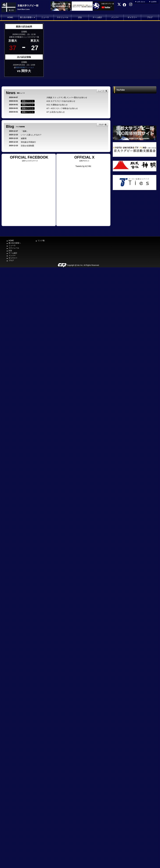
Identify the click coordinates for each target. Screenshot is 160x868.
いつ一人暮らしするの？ (31, 135)
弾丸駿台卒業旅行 (28, 142)
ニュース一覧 (102, 91)
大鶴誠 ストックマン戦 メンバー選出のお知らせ (67, 97)
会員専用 (154, 2)
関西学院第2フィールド (25, 68)
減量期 (24, 138)
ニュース (45, 17)
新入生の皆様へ (28, 17)
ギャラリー (132, 17)
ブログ (150, 17)
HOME (10, 17)
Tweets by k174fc (83, 166)
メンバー (115, 17)
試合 (80, 17)
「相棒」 (25, 131)
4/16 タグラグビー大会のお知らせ (61, 101)
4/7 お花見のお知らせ (56, 112)
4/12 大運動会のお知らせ (57, 105)
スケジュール (63, 17)
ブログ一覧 (102, 125)
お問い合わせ (141, 2)
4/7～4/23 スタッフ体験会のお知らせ (62, 108)
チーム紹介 (97, 17)
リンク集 (41, 241)
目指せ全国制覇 (27, 146)
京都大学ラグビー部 (28, 6)
